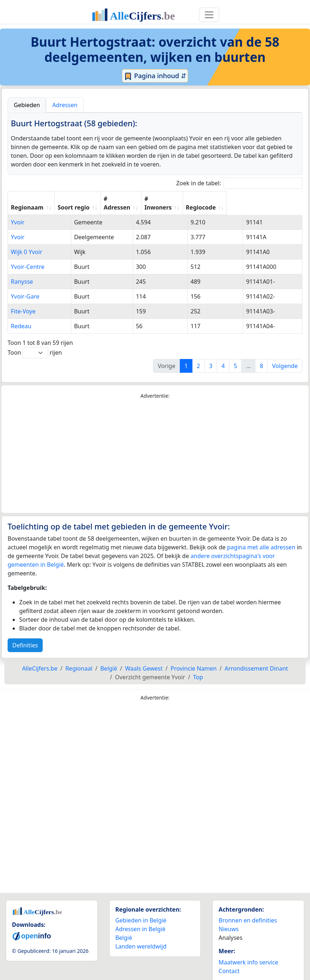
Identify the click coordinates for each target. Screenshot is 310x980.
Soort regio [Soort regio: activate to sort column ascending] (124, 199)
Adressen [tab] (65, 105)
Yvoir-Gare (25, 288)
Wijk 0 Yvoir (27, 243)
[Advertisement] (155, 448)
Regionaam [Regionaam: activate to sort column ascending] (27, 199)
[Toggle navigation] (209, 15)
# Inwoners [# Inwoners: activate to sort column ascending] (224, 199)
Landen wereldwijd (141, 938)
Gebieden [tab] (27, 105)
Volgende (285, 357)
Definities (25, 637)
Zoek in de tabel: (239, 183)
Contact (229, 962)
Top (198, 668)
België (124, 929)
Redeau (21, 317)
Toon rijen (35, 344)
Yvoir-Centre (28, 258)
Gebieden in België (141, 912)
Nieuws (228, 920)
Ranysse (22, 273)
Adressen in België (141, 920)
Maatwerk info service (248, 954)
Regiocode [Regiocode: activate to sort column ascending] (273, 199)
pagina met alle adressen (261, 538)
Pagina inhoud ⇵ (155, 76)
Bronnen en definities (248, 912)
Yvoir (18, 214)
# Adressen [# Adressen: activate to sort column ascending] (174, 199)
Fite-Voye (23, 303)
